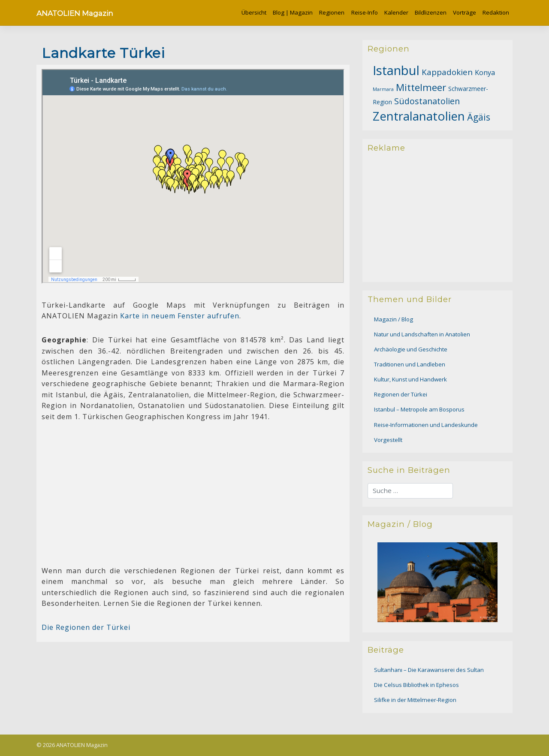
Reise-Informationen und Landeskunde (426, 425)
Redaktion (496, 12)
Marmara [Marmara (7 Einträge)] (383, 89)
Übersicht (254, 12)
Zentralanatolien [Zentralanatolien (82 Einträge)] (419, 116)
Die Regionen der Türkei (86, 627)
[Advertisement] (193, 491)
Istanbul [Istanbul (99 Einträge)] (396, 70)
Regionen (332, 12)
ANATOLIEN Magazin (75, 13)
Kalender (396, 12)
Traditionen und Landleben (410, 364)
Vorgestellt (388, 440)
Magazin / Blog (394, 319)
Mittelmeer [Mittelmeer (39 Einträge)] (421, 87)
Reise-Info (365, 12)
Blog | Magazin (293, 12)
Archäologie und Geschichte (411, 349)
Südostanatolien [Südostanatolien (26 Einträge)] (427, 101)
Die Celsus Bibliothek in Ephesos (416, 685)
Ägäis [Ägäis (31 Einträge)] (479, 117)
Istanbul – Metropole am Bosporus (419, 409)
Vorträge (465, 12)
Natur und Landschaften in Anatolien (422, 334)
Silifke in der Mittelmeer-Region (415, 700)
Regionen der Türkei (401, 394)
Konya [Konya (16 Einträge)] (485, 73)
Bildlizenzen (431, 12)
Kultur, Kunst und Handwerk (410, 379)
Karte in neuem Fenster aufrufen (180, 316)
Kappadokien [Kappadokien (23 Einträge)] (447, 72)
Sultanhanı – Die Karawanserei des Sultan (429, 670)
